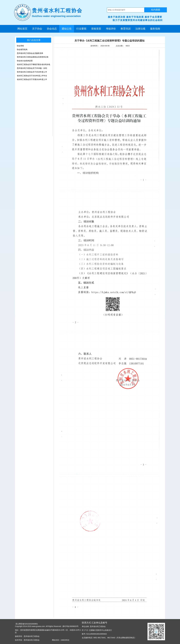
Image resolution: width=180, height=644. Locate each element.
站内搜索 (156, 10)
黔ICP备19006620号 (70, 626)
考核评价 (111, 29)
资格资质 (96, 29)
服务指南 (155, 29)
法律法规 (140, 29)
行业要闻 (81, 29)
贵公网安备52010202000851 (26, 624)
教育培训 (126, 29)
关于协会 (37, 29)
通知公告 (67, 29)
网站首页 (22, 29)
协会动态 (52, 29)
